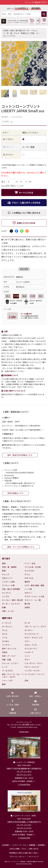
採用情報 (41, 845)
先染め (5, 652)
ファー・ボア (7, 681)
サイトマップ (34, 857)
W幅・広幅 (6, 660)
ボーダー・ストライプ (11, 604)
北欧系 (27, 607)
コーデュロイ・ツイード (34, 674)
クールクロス (7, 671)
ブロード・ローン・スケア (35, 627)
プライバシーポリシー (18, 857)
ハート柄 (28, 589)
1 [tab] (16, 83)
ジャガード (29, 652)
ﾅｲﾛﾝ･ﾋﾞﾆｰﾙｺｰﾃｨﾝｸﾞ (32, 667)
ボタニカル (29, 578)
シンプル (6, 596)
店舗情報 (32, 845)
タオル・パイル (31, 645)
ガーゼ (27, 623)
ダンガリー (29, 630)
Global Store (24, 732)
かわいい (28, 593)
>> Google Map (24, 784)
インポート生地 (8, 582)
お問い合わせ (34, 849)
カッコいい (7, 593)
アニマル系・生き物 (33, 567)
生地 (12, 31)
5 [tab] (32, 83)
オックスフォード (32, 634)
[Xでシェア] (11, 231)
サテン (27, 660)
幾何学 (27, 582)
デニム (27, 574)
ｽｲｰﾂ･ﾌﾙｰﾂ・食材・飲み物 (12, 600)
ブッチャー (7, 645)
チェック (6, 574)
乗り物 (27, 604)
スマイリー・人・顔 (33, 600)
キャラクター (30, 571)
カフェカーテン (31, 649)
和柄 (4, 571)
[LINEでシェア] (22, 231)
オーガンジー (7, 627)
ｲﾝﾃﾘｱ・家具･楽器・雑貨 (34, 585)
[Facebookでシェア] (17, 231)
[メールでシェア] (27, 231)
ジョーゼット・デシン (34, 663)
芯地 (26, 681)
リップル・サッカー (33, 671)
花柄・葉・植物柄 (9, 567)
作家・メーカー (8, 611)
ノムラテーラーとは (19, 845)
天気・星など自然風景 (11, 589)
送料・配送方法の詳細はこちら (20, 455)
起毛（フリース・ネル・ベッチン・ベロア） (13, 676)
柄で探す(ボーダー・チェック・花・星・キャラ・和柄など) (20, 32)
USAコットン (7, 578)
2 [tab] (20, 83)
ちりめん (6, 641)
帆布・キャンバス (9, 649)
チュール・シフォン (10, 663)
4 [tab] (28, 83)
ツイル (5, 638)
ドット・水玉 (30, 563)
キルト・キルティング (33, 638)
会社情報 (5, 845)
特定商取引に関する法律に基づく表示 (23, 853)
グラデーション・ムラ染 (34, 596)
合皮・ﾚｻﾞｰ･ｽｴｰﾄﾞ (9, 656)
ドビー (27, 641)
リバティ (12, 36)
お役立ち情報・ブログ (18, 849)
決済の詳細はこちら (15, 493)
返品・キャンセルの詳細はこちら (21, 547)
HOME (6, 31)
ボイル (5, 634)
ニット (27, 656)
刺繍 (4, 607)
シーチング (7, 623)
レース (5, 667)
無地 (4, 563)
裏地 (4, 684)
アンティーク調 (8, 585)
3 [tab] (24, 83)
